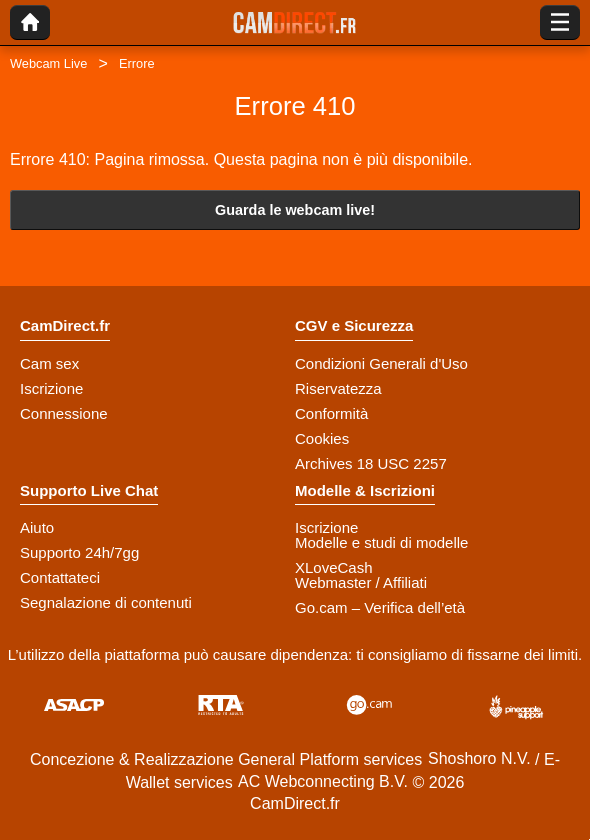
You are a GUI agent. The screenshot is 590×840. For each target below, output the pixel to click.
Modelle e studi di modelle (381, 542)
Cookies (322, 438)
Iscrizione (51, 388)
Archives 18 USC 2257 (371, 463)
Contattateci (60, 577)
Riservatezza (338, 388)
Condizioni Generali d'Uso (381, 363)
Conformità (331, 413)
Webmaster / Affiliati (361, 582)
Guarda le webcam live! (295, 210)
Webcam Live (48, 63)
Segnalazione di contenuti (106, 602)
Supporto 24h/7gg (79, 552)
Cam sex (49, 363)
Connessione (64, 413)
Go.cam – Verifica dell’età (380, 607)
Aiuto (37, 527)
